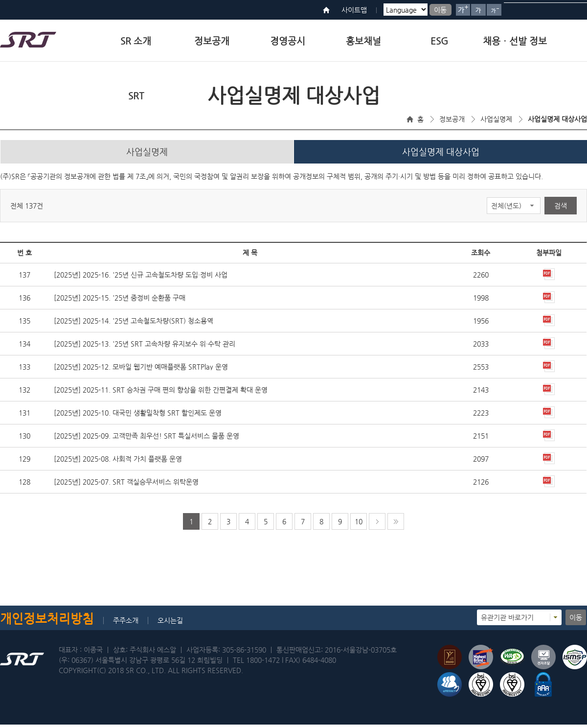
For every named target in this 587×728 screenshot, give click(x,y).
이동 (440, 10)
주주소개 (126, 624)
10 (359, 525)
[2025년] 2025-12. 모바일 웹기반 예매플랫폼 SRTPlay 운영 (141, 370)
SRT (136, 96)
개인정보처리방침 (47, 622)
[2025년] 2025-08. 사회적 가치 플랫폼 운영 (118, 462)
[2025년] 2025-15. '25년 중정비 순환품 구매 (120, 301)
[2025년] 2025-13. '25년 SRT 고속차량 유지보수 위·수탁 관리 (145, 347)
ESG (439, 41)
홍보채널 (363, 41)
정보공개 (212, 41)
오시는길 (170, 624)
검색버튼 (576, 10)
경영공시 (288, 41)
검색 (561, 209)
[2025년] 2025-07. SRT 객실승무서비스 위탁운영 (126, 485)
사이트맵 (354, 10)
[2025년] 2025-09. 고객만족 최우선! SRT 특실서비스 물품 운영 (147, 439)
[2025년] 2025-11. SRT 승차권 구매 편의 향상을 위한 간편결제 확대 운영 (161, 393)
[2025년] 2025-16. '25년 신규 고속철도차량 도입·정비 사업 (141, 278)
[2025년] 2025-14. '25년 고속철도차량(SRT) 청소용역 (134, 324)
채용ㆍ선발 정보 (515, 41)
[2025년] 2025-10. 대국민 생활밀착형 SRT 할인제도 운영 (138, 416)
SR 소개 (136, 41)
